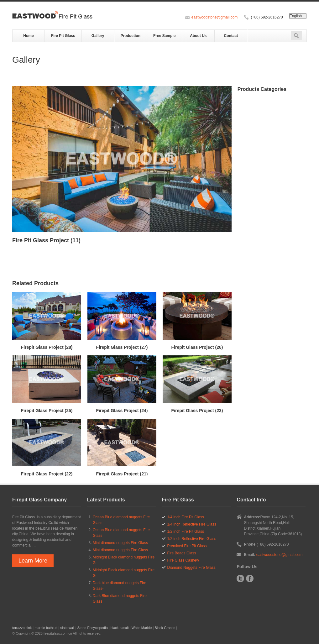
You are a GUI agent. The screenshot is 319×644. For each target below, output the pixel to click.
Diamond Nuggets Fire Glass (191, 568)
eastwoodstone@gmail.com (215, 17)
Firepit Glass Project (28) (47, 347)
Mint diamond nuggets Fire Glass (120, 550)
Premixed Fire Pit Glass (187, 546)
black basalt (120, 628)
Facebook (250, 579)
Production (131, 36)
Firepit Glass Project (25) (47, 411)
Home (28, 36)
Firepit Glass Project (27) (122, 347)
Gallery (98, 36)
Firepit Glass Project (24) (122, 411)
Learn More (33, 561)
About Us (198, 36)
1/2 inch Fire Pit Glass (186, 531)
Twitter (240, 579)
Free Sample (164, 36)
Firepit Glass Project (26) (197, 347)
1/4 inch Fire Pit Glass (186, 517)
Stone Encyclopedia (93, 628)
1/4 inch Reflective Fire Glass (192, 524)
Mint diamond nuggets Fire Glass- (121, 543)
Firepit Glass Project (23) (197, 411)
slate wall (67, 628)
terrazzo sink (22, 628)
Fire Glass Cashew (183, 560)
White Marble (142, 628)
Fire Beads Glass (182, 553)
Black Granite (165, 628)
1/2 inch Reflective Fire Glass (192, 539)
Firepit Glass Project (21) (122, 474)
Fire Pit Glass (63, 36)
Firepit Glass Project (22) (47, 474)
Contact (231, 36)
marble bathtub (46, 628)
